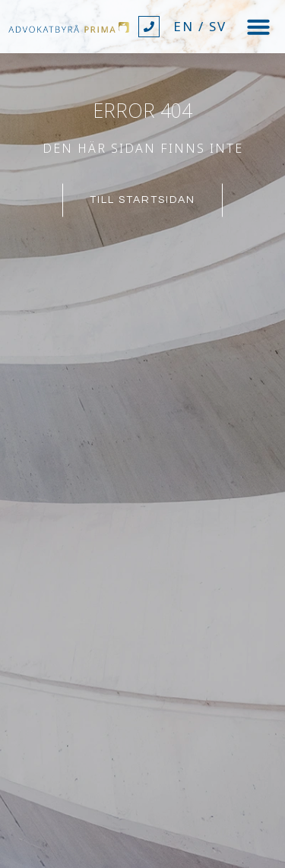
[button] (258, 27)
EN (184, 26)
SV (218, 26)
